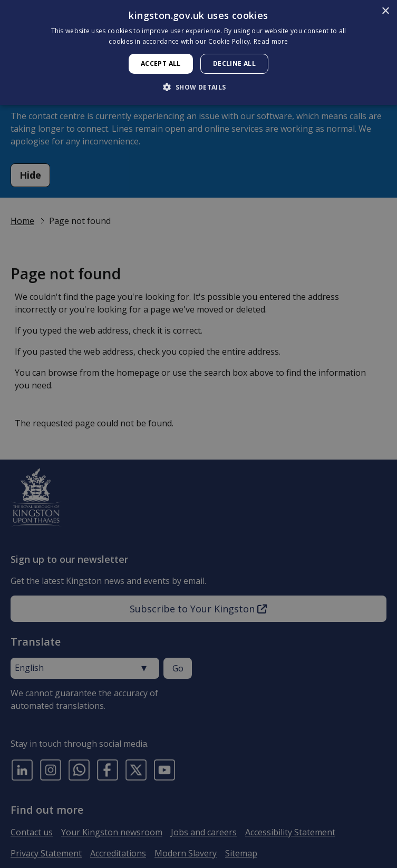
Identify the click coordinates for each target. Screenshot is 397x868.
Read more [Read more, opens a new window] (271, 41)
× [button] (385, 11)
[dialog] (198, 52)
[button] (198, 87)
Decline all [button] (234, 64)
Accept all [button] (161, 64)
